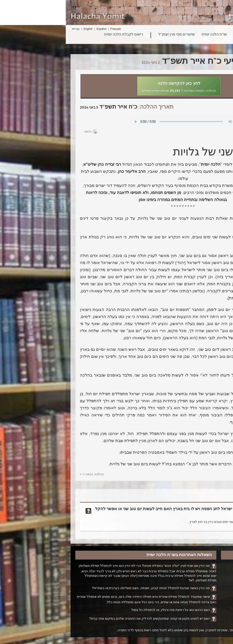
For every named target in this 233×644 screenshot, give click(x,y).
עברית (10, 29)
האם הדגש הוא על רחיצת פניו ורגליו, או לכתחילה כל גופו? (105, 610)
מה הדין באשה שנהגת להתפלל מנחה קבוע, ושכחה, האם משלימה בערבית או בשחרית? (85, 588)
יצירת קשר (211, 596)
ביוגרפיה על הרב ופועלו (203, 580)
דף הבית (213, 565)
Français (50, 29)
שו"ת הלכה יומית (148, 35)
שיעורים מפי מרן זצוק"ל (111, 35)
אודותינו (213, 588)
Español (36, 29)
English (22, 29)
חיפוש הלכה (204, 35)
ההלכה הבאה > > (26, 474)
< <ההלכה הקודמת (206, 474)
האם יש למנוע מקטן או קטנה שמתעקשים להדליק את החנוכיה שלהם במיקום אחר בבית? (83, 619)
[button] (113, 86)
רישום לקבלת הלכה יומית (58, 35)
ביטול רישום (211, 603)
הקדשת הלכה (209, 573)
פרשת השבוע (178, 35)
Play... (121, 122)
